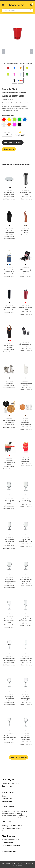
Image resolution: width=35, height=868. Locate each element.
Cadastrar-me (7, 799)
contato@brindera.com (10, 840)
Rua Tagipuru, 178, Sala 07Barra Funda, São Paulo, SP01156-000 (12, 828)
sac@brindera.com (9, 851)
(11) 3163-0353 (7, 843)
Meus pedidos (7, 801)
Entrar (4, 796)
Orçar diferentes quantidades (20, 134)
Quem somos (7, 786)
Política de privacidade (10, 783)
